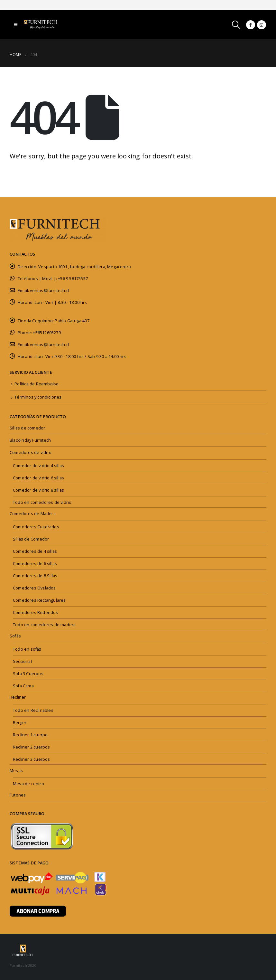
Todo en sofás (27, 649)
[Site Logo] (42, 24)
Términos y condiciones (38, 397)
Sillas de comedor (27, 428)
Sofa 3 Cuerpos (28, 674)
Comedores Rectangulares (39, 600)
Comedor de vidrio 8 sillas (38, 490)
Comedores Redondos (36, 612)
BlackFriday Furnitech (30, 440)
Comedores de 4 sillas (35, 551)
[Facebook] (251, 25)
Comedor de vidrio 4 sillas (38, 466)
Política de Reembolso (37, 384)
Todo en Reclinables (33, 710)
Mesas (16, 771)
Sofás (15, 636)
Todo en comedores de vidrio (42, 502)
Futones (18, 795)
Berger (20, 723)
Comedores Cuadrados (36, 527)
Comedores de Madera (33, 514)
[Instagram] (262, 25)
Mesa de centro (28, 784)
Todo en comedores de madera (44, 625)
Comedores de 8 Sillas (35, 576)
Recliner (18, 697)
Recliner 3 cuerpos (32, 759)
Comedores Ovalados (34, 588)
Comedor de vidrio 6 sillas (38, 478)
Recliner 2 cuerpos (32, 747)
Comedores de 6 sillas (35, 564)
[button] (16, 24)
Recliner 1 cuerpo (30, 735)
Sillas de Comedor (31, 539)
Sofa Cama (23, 686)
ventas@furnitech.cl (50, 291)
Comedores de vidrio (31, 452)
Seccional (22, 661)
